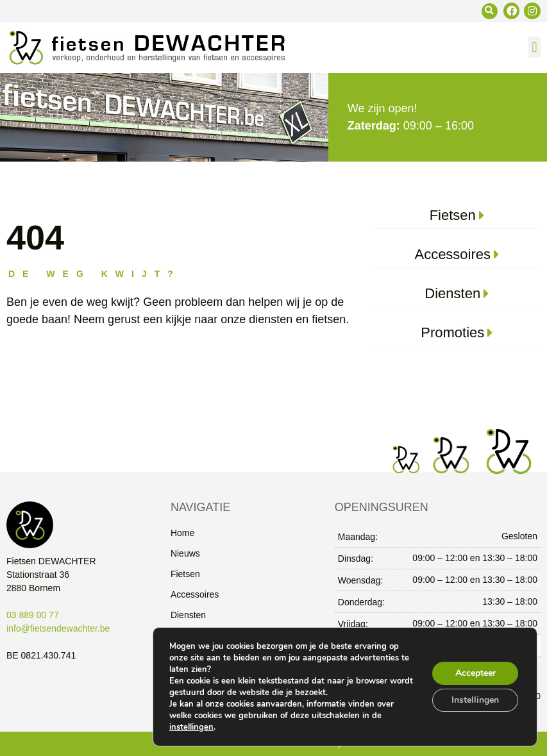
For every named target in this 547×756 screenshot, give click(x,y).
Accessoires (195, 594)
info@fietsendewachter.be (58, 628)
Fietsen (185, 574)
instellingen (191, 727)
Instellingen (475, 700)
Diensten (188, 615)
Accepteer (475, 673)
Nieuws (185, 553)
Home (182, 533)
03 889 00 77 (33, 615)
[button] (490, 11)
